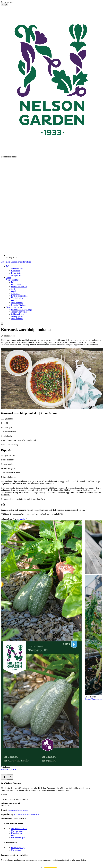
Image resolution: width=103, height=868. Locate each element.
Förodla (14, 300)
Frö (13, 282)
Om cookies (16, 850)
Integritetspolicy (18, 848)
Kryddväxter (16, 273)
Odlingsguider (17, 316)
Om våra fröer (17, 831)
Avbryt (4, 5)
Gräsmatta (15, 294)
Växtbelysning (17, 298)
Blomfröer (15, 271)
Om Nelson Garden (9, 262)
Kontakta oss (16, 833)
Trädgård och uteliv (19, 312)
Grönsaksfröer (17, 268)
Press (13, 835)
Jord (13, 289)
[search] (2, 323)
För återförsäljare (24, 262)
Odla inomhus (17, 303)
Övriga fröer (16, 275)
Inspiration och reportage (21, 310)
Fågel (13, 291)
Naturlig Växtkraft (19, 305)
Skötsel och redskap (19, 287)
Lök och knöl (17, 284)
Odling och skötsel (19, 314)
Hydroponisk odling (19, 296)
